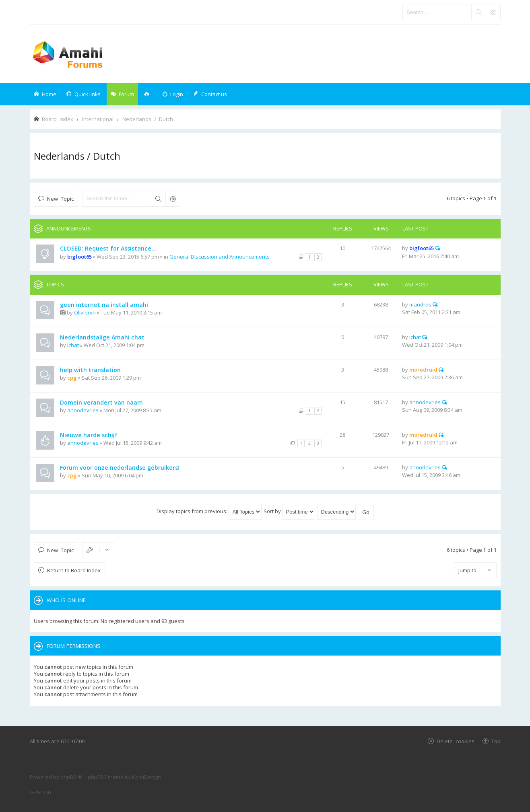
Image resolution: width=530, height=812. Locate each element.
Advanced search (173, 199)
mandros (420, 304)
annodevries (83, 410)
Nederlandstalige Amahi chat (102, 337)
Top (496, 741)
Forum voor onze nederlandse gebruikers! (120, 468)
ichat (73, 345)
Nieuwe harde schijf (89, 435)
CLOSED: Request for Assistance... (108, 248)
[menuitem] (173, 94)
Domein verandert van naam (101, 402)
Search (158, 199)
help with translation (90, 370)
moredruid (423, 370)
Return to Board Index (74, 570)
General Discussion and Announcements (220, 257)
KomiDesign (146, 777)
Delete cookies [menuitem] (456, 741)
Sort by (289, 511)
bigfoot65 (79, 257)
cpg (72, 378)
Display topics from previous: (209, 511)
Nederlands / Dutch (77, 156)
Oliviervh (85, 312)
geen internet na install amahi (104, 305)
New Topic (60, 198)
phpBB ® (71, 777)
